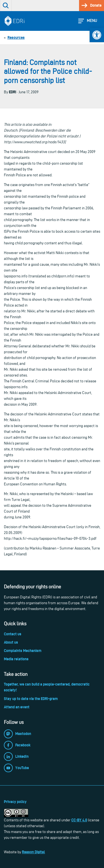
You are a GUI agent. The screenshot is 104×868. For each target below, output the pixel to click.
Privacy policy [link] (15, 802)
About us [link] (11, 642)
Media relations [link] (16, 659)
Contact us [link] (13, 634)
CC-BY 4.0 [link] (79, 820)
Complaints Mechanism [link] (23, 651)
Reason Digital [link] (33, 852)
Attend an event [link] (17, 707)
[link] (97, 35)
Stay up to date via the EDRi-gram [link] (31, 699)
